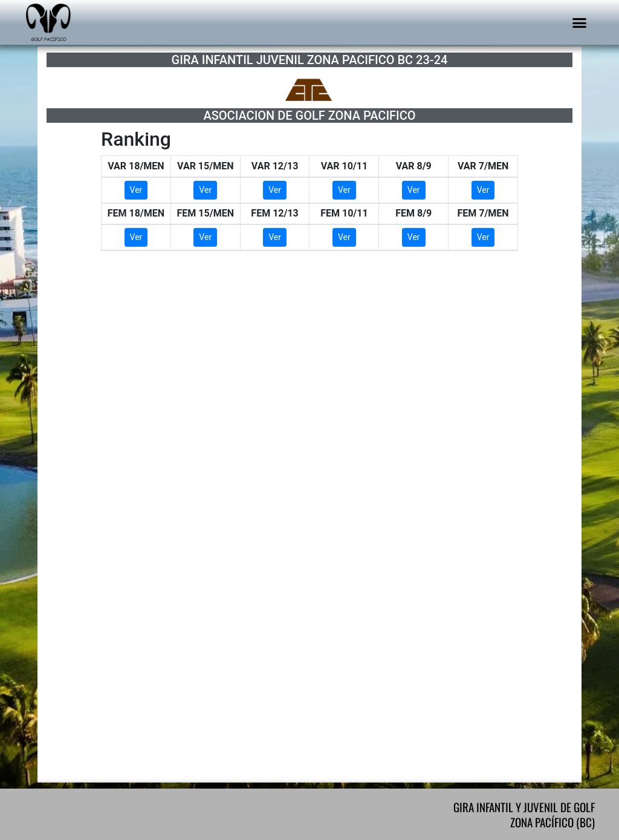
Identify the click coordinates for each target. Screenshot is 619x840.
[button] (580, 22)
